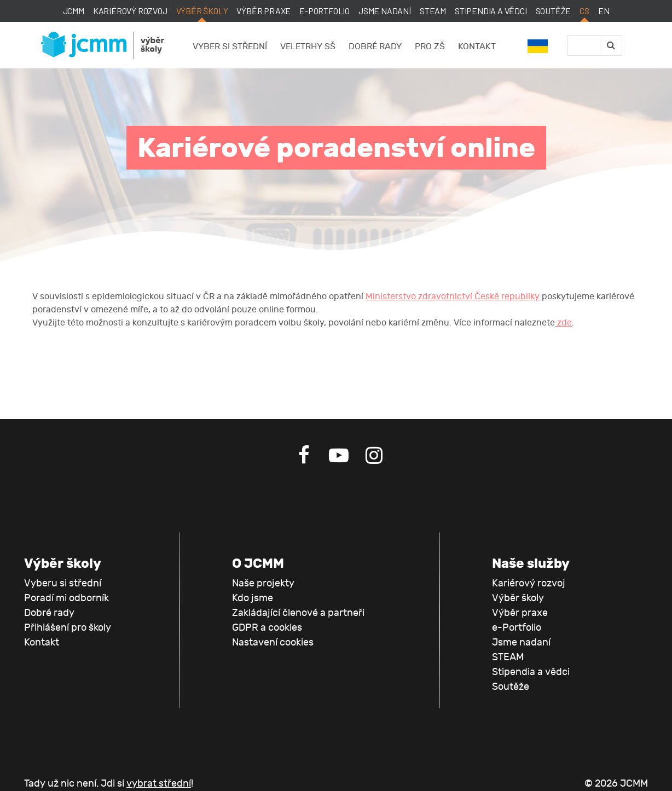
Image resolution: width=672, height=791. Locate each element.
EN (604, 11)
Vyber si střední (230, 46)
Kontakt (477, 46)
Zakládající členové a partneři (298, 613)
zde (563, 323)
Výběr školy (202, 11)
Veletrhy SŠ (308, 46)
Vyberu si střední (63, 583)
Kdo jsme (253, 598)
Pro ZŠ (430, 46)
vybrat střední (159, 784)
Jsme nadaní (385, 11)
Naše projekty (263, 583)
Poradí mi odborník (66, 598)
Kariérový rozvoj (130, 11)
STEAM (433, 11)
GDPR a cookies (267, 628)
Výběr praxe (263, 11)
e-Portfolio (325, 11)
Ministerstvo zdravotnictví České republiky (453, 296)
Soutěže (554, 11)
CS (584, 11)
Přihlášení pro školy (68, 628)
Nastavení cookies (273, 642)
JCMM (74, 11)
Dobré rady (375, 46)
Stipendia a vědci (491, 11)
